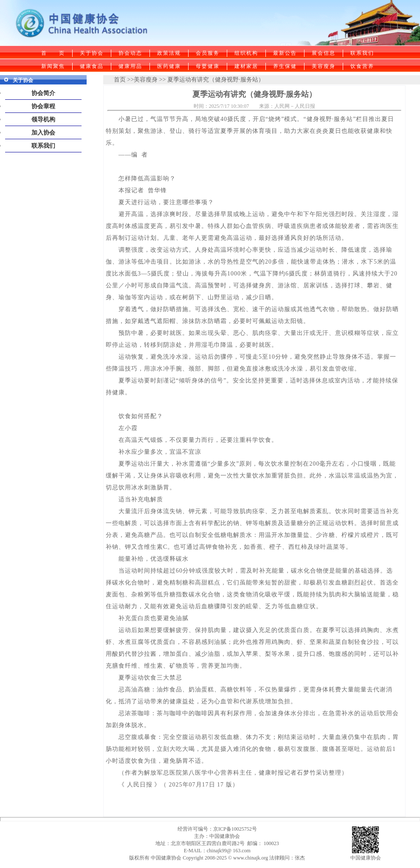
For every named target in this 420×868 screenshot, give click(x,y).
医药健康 (169, 66)
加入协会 (43, 133)
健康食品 (92, 66)
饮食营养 (362, 66)
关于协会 (92, 53)
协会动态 (130, 53)
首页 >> (124, 80)
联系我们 (362, 53)
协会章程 (43, 106)
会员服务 (208, 53)
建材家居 (246, 66)
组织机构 (246, 53)
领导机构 (43, 119)
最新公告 (285, 53)
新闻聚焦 (53, 66)
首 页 (53, 53)
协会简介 (43, 93)
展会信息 (324, 53)
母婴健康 (208, 66)
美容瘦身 (324, 66)
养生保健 (285, 66)
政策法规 (169, 53)
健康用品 (130, 66)
